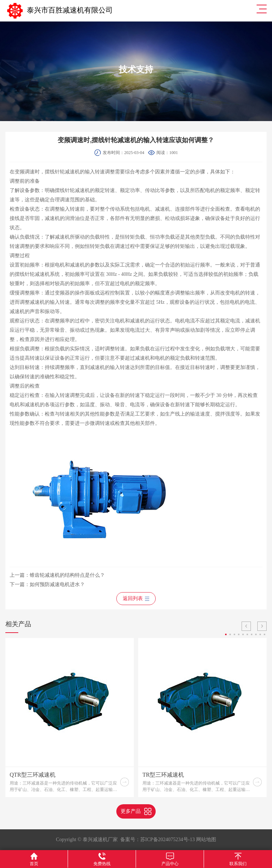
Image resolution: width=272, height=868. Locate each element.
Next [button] (262, 626)
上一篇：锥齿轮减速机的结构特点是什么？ (57, 575)
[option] (70, 718)
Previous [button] (246, 626)
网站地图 (206, 840)
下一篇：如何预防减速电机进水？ (47, 584)
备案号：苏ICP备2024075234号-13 (157, 840)
